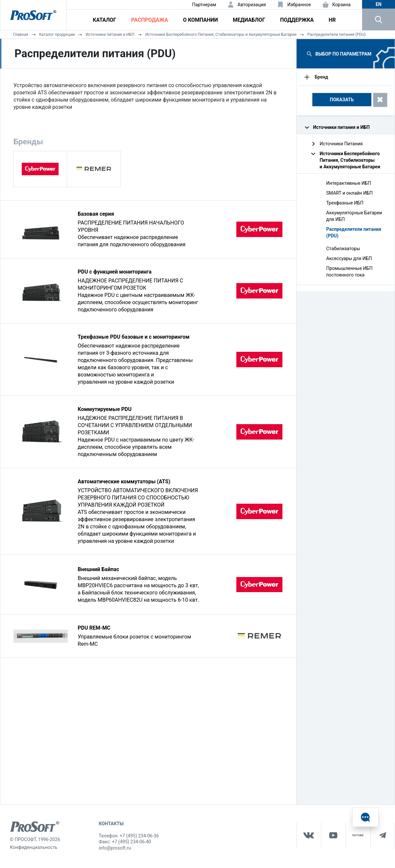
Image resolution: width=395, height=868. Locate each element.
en (379, 4)
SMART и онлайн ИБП (349, 193)
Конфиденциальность (34, 847)
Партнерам (204, 5)
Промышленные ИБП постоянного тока (349, 272)
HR (332, 20)
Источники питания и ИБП (110, 35)
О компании (200, 20)
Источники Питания (341, 144)
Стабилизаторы (343, 249)
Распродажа (150, 20)
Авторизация (252, 5)
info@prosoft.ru (115, 848)
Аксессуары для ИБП (349, 258)
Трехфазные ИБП (345, 203)
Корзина (342, 5)
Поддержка (297, 20)
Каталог (105, 20)
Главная (21, 35)
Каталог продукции (57, 35)
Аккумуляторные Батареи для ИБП (354, 216)
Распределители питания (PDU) (337, 35)
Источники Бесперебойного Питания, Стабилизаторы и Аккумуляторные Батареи (221, 35)
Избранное (299, 5)
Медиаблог (249, 20)
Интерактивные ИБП (349, 183)
